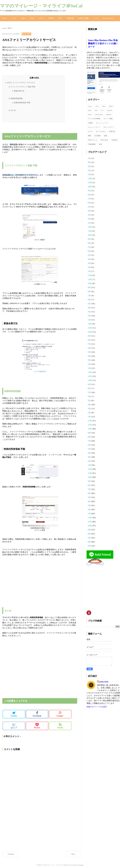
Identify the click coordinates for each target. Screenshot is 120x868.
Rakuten (109, 113)
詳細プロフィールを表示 (97, 705)
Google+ (60, 712)
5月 (89, 157)
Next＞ (74, 852)
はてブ (14, 724)
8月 (89, 193)
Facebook (37, 712)
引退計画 (67, 17)
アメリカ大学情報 (94, 117)
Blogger (81, 863)
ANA (97, 104)
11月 (90, 181)
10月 (90, 185)
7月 (89, 197)
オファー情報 (108, 117)
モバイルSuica (101, 130)
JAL (102, 109)
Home (4, 17)
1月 (89, 173)
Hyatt (90, 109)
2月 (89, 169)
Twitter (14, 712)
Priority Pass (99, 113)
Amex (22, 17)
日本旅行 (114, 138)
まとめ (13, 109)
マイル (13, 17)
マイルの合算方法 (40, 370)
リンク (92, 17)
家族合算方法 (19, 89)
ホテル (40, 17)
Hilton (111, 104)
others (90, 113)
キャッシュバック (102, 121)
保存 (100, 142)
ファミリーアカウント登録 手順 (23, 85)
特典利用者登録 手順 (22, 101)
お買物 (90, 121)
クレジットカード (94, 125)
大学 (58, 17)
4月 (89, 161)
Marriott (109, 109)
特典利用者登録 (17, 97)
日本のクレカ (93, 138)
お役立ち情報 (80, 17)
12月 (90, 177)
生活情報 (97, 134)
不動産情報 (92, 142)
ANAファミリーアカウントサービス (21, 81)
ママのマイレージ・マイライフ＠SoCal (41, 6)
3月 (89, 165)
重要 (90, 134)
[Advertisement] (29, 127)
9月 (89, 189)
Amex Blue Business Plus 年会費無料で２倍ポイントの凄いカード (103, 42)
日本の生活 (104, 138)
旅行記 (49, 17)
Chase (31, 17)
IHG (96, 109)
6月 (89, 201)
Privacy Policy (104, 17)
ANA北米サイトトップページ (40, 194)
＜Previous (11, 852)
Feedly (60, 724)
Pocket (37, 724)
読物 (105, 134)
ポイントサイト (109, 125)
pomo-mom (104, 680)
